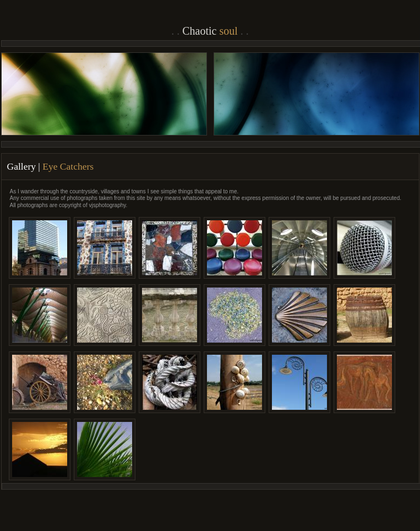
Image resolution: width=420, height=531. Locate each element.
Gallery (21, 166)
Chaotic (210, 31)
